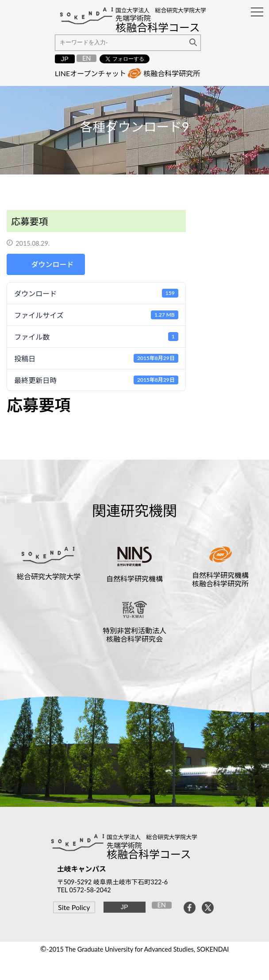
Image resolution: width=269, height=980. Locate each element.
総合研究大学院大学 (49, 576)
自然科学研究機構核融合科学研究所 (220, 579)
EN (86, 58)
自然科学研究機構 (134, 579)
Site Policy (74, 907)
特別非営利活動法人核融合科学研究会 (134, 635)
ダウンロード (53, 264)
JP (65, 59)
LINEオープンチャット (90, 73)
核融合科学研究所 (172, 73)
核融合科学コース (149, 854)
